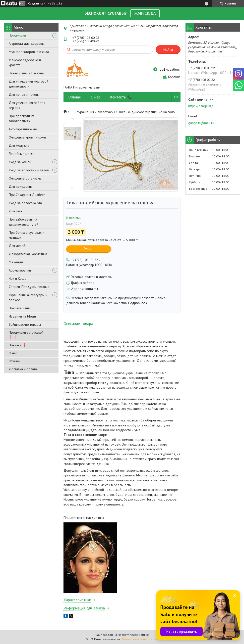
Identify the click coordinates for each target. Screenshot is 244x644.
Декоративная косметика (28, 254)
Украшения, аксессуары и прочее (28, 297)
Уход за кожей (20, 162)
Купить (89, 249)
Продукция (17, 35)
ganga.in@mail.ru (201, 123)
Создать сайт (37, 3)
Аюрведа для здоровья (27, 44)
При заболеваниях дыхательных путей (24, 222)
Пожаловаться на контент (140, 639)
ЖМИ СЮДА (145, 13)
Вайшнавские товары (25, 324)
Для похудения (21, 186)
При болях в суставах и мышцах (27, 235)
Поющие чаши (20, 308)
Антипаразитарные (23, 129)
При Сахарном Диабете (27, 195)
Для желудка (19, 145)
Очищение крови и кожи (27, 137)
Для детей (17, 246)
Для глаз (15, 211)
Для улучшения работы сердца (27, 105)
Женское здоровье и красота (25, 62)
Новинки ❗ (18, 345)
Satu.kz (144, 635)
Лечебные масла (22, 154)
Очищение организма (25, 178)
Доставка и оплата (23, 369)
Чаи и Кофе (18, 278)
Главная (75, 97)
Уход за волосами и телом (29, 170)
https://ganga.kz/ (201, 106)
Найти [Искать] (168, 50)
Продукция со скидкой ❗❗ (26, 335)
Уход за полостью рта (25, 203)
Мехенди (16, 262)
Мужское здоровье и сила (29, 52)
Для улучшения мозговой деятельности (29, 84)
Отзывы (14, 361)
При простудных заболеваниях (21, 118)
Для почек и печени (24, 94)
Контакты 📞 (121, 97)
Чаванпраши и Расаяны (26, 73)
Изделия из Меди (22, 316)
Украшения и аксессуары (96, 112)
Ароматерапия (20, 270)
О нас (13, 353)
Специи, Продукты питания (29, 287)
